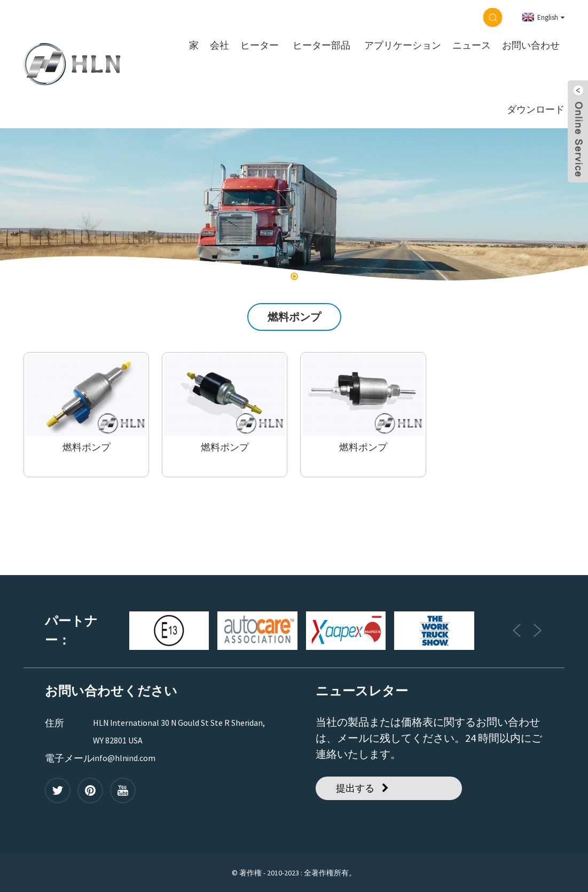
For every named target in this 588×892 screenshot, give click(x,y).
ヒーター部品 (322, 45)
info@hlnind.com (124, 758)
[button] (294, 276)
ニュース (472, 45)
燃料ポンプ (87, 447)
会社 (219, 45)
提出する (355, 788)
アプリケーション (403, 45)
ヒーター (260, 45)
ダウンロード (536, 110)
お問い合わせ (531, 45)
